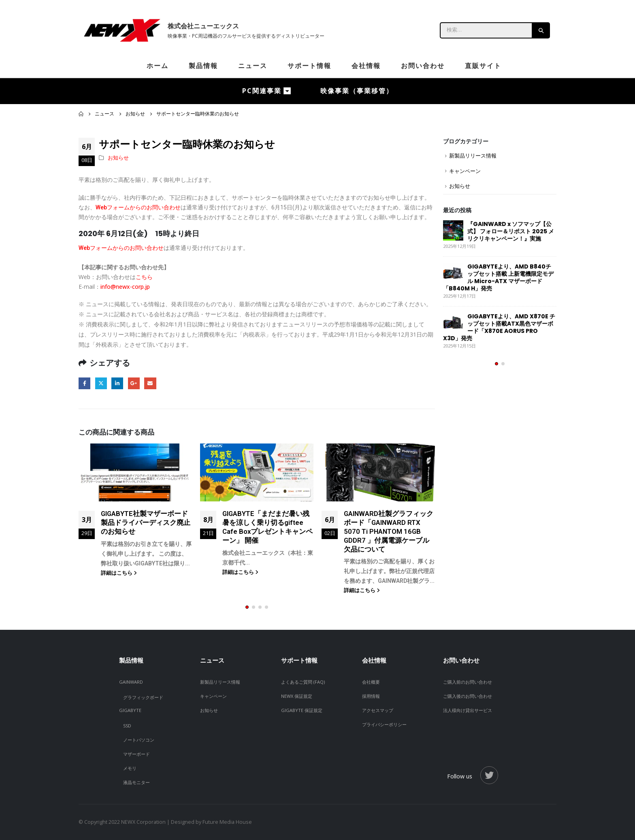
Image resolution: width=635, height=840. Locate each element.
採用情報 (371, 696)
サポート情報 (309, 66)
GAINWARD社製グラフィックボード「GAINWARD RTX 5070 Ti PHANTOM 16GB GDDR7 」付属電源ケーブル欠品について (389, 531)
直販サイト (483, 66)
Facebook (84, 383)
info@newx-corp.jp (125, 287)
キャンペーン (465, 171)
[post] (453, 230)
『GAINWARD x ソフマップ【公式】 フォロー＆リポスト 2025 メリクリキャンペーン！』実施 (511, 231)
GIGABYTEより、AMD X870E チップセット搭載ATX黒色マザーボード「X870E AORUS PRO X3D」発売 (499, 327)
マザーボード (136, 754)
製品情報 (203, 66)
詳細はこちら (119, 573)
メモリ (130, 768)
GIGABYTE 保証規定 (302, 710)
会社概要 (371, 682)
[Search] (541, 30)
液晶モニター (136, 782)
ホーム (158, 66)
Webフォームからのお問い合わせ (138, 207)
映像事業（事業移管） (357, 91)
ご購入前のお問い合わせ (468, 682)
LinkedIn (117, 383)
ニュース (253, 66)
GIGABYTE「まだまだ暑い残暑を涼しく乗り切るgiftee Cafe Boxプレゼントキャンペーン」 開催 (267, 527)
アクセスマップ (378, 710)
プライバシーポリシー (384, 724)
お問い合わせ (423, 66)
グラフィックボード (143, 697)
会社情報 (366, 66)
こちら (144, 277)
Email (150, 383)
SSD (127, 726)
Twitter (101, 383)
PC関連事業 (262, 91)
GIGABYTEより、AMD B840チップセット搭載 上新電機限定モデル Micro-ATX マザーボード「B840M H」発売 (498, 277)
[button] (247, 607)
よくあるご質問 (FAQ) (303, 682)
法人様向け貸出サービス (468, 710)
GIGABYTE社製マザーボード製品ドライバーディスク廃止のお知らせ (146, 522)
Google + (134, 383)
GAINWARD (131, 682)
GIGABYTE (130, 710)
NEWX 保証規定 (297, 696)
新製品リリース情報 (473, 156)
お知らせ (118, 158)
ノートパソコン (139, 740)
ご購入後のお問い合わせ (468, 696)
